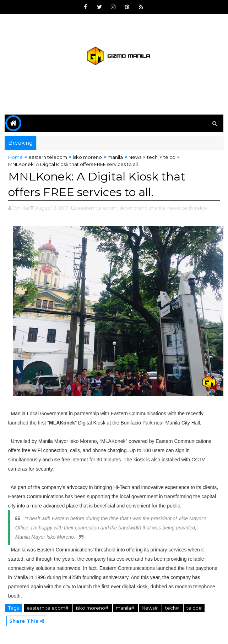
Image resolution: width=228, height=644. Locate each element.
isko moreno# (93, 608)
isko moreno (87, 157)
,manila (157, 208)
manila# (126, 608)
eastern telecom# (48, 608)
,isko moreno (133, 208)
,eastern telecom (97, 208)
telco (169, 157)
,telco (200, 208)
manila (115, 157)
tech (152, 157)
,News (173, 208)
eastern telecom (48, 157)
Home (15, 157)
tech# (173, 608)
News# (150, 608)
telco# (194, 608)
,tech (187, 208)
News (135, 157)
